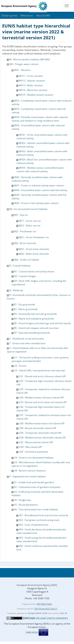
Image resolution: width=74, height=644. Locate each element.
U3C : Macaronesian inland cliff (36, 442)
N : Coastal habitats (20, 266)
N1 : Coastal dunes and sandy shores (34, 271)
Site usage (41, 618)
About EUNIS (43, 16)
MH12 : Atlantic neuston (32, 81)
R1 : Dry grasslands (25, 304)
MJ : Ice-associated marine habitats (28, 209)
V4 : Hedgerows (23, 500)
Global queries (10, 16)
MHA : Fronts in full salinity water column (36, 203)
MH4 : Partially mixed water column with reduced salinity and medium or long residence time (40, 119)
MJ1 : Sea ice (21, 215)
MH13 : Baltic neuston (31, 85)
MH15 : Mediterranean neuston (36, 95)
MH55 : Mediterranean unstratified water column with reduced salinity (40, 170)
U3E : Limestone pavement (33, 452)
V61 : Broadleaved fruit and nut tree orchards (44, 515)
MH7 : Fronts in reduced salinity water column (39, 185)
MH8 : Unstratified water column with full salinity (41, 190)
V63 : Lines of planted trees (34, 525)
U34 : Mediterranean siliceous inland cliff (41, 397)
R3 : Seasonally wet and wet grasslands (35, 314)
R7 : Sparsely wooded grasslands (32, 333)
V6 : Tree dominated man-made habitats (36, 509)
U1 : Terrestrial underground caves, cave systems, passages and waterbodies (40, 359)
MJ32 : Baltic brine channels (34, 254)
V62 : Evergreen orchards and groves (39, 520)
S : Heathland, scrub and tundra (27, 339)
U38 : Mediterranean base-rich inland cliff (42, 423)
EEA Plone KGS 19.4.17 (46, 609)
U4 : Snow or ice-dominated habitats (34, 458)
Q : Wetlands (16, 290)
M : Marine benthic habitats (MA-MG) (30, 59)
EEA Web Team (44, 604)
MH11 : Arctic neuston (31, 76)
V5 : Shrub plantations (26, 505)
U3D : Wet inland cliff (30, 447)
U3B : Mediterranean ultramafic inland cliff (42, 438)
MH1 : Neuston (22, 70)
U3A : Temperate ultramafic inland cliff (40, 433)
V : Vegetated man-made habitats (28, 476)
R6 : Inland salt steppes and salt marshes (36, 328)
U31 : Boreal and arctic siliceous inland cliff (42, 376)
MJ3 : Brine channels (25, 243)
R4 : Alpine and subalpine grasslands (34, 319)
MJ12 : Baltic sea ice (30, 225)
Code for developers (57, 618)
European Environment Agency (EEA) (37, 585)
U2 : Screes (20, 366)
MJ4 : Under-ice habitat (27, 260)
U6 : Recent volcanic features (30, 471)
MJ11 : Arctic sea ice (30, 221)
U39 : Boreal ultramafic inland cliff (37, 428)
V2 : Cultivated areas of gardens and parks (37, 487)
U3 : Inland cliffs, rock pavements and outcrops (40, 370)
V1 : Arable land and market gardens (34, 482)
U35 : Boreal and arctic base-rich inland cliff (43, 402)
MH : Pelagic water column (24, 64)
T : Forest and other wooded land (27, 343)
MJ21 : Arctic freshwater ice (34, 237)
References (27, 16)
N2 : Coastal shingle (25, 276)
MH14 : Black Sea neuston (33, 90)
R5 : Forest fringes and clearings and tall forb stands (42, 323)
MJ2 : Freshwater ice (25, 231)
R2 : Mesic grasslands (26, 309)
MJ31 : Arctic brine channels (34, 249)
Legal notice (32, 632)
